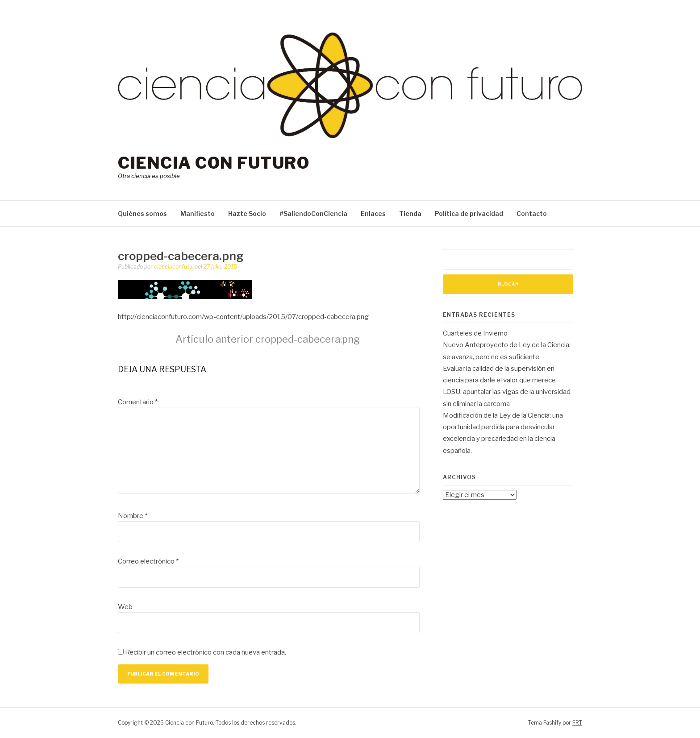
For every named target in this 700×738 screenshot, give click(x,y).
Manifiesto (198, 214)
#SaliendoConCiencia (313, 214)
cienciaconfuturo (176, 267)
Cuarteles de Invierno (475, 333)
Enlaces (373, 214)
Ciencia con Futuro (214, 163)
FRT (577, 723)
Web (125, 607)
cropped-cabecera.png (268, 339)
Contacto (532, 214)
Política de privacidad (469, 214)
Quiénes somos (142, 214)
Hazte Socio (247, 214)
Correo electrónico (148, 561)
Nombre (133, 516)
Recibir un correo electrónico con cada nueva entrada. (206, 652)
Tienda (410, 214)
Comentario (138, 402)
